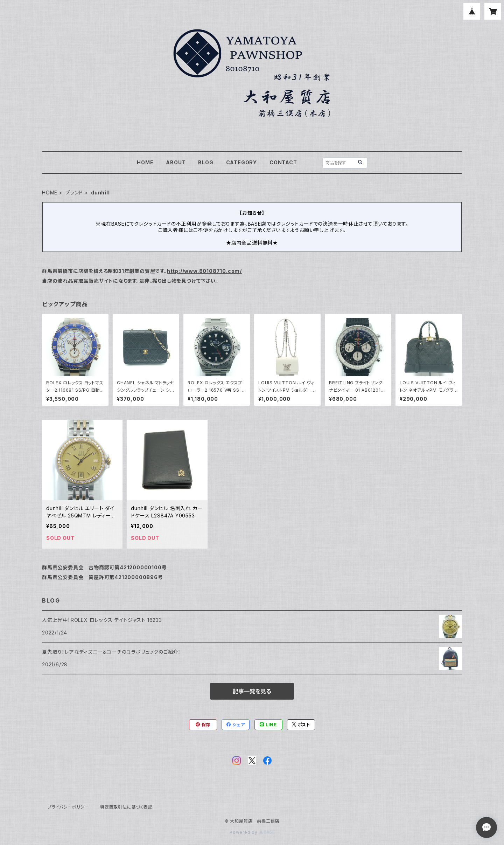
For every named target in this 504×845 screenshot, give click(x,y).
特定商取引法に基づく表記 (126, 807)
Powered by (252, 832)
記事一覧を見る (252, 691)
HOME (145, 162)
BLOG (206, 162)
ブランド (74, 193)
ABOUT (176, 162)
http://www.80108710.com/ (204, 271)
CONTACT (283, 162)
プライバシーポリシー (68, 807)
